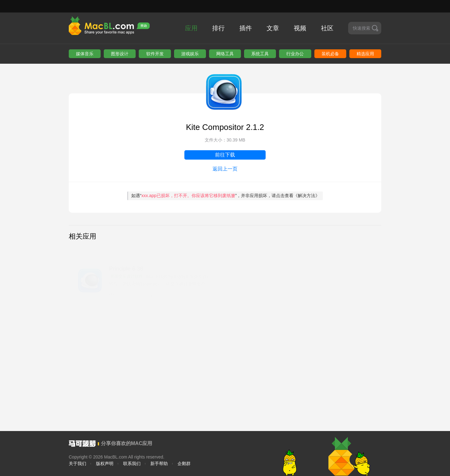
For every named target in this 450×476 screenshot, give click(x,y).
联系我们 (132, 464)
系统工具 (260, 54)
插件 (246, 28)
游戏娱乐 (190, 54)
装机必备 (330, 54)
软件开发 (155, 54)
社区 (327, 28)
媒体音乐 (85, 54)
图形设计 (120, 54)
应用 (191, 28)
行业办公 (295, 54)
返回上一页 (225, 169)
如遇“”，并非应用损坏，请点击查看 (226, 196)
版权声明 (105, 464)
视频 (300, 28)
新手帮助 (159, 464)
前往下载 (225, 155)
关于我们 (77, 464)
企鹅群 (184, 464)
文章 (273, 28)
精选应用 (365, 54)
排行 (218, 28)
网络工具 (225, 54)
